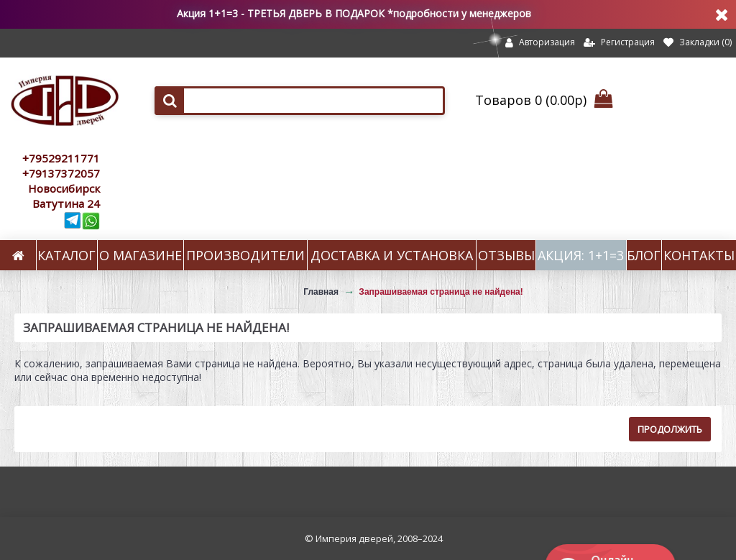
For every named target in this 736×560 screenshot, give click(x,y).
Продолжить (670, 429)
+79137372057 (61, 173)
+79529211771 (61, 158)
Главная (321, 292)
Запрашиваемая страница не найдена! (441, 292)
